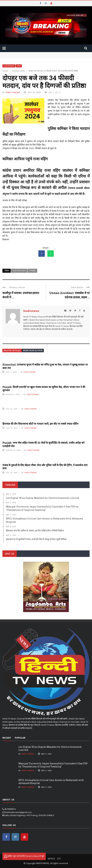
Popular (20, 738)
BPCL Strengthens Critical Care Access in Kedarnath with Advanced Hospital (51, 781)
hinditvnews (13, 92)
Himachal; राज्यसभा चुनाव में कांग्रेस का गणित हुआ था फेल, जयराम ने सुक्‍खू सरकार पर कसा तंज (45, 366)
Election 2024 (19, 270)
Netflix (51, 859)
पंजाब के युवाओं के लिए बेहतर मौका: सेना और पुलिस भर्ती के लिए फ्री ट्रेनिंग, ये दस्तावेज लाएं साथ (45, 467)
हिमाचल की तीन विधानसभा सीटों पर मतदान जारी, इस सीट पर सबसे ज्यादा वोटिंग (40, 424)
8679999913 (10, 809)
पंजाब (19, 66)
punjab (32, 270)
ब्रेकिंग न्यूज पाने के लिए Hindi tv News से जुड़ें (24, 856)
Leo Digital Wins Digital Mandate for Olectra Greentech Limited (50, 748)
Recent (7, 738)
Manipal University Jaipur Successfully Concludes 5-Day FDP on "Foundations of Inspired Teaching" (53, 765)
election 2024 (9, 66)
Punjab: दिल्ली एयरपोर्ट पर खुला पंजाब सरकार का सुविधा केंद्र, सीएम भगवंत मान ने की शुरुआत (44, 389)
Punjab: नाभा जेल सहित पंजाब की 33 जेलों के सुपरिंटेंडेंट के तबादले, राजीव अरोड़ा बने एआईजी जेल (43, 444)
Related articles (12, 350)
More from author (33, 350)
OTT (59, 859)
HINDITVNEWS (43, 863)
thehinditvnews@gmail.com (18, 812)
